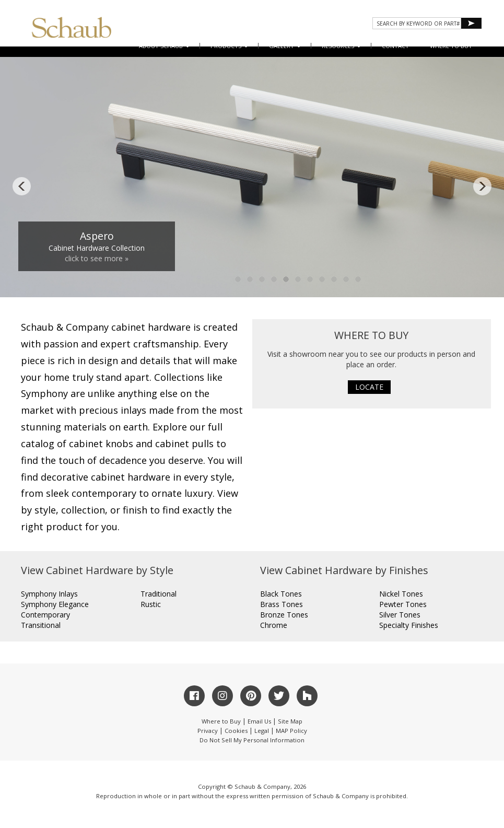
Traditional (159, 594)
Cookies (236, 731)
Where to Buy (221, 721)
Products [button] (229, 46)
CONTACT (395, 46)
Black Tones (281, 594)
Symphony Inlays (49, 594)
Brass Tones (282, 604)
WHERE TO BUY (451, 46)
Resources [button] (341, 46)
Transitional (41, 625)
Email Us (259, 721)
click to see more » (97, 258)
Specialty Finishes (409, 625)
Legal (262, 731)
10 (346, 279)
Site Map (290, 721)
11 (358, 279)
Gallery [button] (285, 46)
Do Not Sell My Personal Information (252, 740)
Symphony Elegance (55, 604)
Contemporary (45, 615)
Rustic (151, 604)
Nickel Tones (401, 594)
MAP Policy (291, 731)
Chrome (274, 625)
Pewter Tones (403, 604)
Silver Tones (400, 615)
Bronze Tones (284, 615)
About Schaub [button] (164, 46)
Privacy (208, 731)
